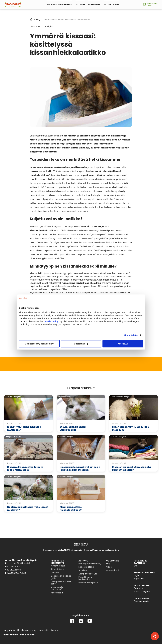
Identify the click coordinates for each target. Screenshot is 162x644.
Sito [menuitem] (136, 566)
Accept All (123, 344)
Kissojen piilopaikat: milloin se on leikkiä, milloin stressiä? (80, 469)
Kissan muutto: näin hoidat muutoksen (24, 428)
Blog (38, 19)
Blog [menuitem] (108, 564)
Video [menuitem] (109, 567)
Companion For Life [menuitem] (88, 574)
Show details (131, 335)
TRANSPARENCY (111, 5)
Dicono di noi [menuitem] (112, 570)
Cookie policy (51, 321)
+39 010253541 (13, 570)
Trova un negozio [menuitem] (142, 592)
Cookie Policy (27, 635)
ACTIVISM (80, 5)
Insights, (9, 437)
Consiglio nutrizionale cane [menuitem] (61, 583)
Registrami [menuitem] (139, 579)
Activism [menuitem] (83, 570)
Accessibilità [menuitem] (57, 593)
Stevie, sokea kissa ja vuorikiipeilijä (73, 428)
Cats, (113, 397)
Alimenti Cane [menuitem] (58, 569)
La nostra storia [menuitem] (86, 567)
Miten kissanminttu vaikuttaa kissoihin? (131, 428)
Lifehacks (35, 26)
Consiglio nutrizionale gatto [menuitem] (61, 577)
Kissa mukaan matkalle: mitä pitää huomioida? (25, 469)
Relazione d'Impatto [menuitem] (88, 583)
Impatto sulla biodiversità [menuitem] (57, 588)
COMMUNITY (94, 5)
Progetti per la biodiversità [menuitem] (85, 578)
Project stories (64, 397)
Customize (81, 344)
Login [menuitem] (136, 575)
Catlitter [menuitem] (55, 573)
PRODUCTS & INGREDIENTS (59, 5)
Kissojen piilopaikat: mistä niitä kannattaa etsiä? (132, 469)
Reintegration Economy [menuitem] (90, 564)
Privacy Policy (10, 635)
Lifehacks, (10, 397)
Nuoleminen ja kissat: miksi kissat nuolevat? (28, 509)
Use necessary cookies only (39, 344)
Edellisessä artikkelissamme (45, 136)
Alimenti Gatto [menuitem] (58, 566)
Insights (49, 26)
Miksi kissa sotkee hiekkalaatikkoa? (71, 509)
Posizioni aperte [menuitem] (141, 601)
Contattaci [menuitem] (139, 588)
